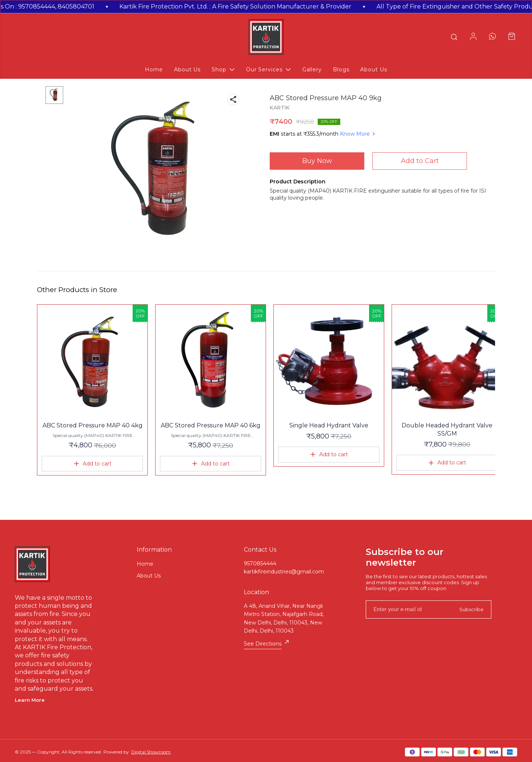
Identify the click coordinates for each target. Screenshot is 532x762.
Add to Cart (420, 161)
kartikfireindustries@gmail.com (284, 572)
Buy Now (317, 161)
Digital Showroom (151, 752)
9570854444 (260, 563)
